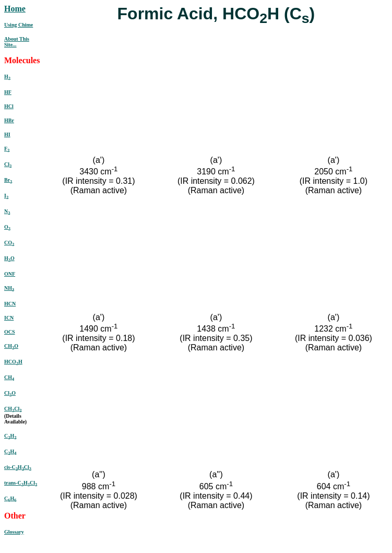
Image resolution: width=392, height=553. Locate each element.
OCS (10, 332)
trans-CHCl (21, 483)
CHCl (13, 409)
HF (8, 92)
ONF (10, 274)
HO (9, 258)
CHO (11, 346)
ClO (10, 393)
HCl (9, 106)
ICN (9, 318)
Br (8, 180)
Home (15, 9)
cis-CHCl (18, 467)
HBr (9, 120)
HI (7, 134)
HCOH (13, 362)
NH (9, 288)
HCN (10, 304)
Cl (8, 164)
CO (9, 243)
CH (9, 377)
